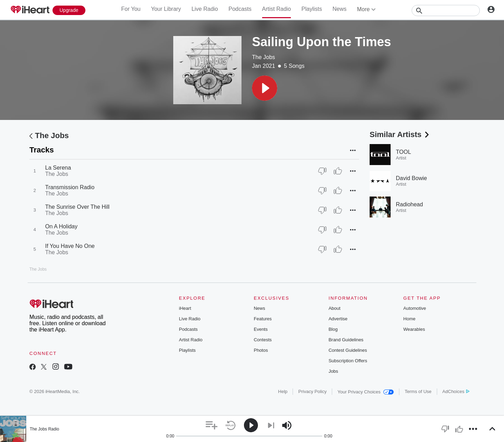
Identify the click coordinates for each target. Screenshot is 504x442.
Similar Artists (400, 134)
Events (261, 329)
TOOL (403, 152)
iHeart (185, 308)
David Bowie (411, 178)
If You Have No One (70, 246)
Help (283, 391)
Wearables (414, 329)
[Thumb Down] (322, 171)
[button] (265, 88)
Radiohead (409, 204)
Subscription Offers (348, 361)
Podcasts (240, 9)
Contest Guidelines (348, 350)
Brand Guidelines (346, 340)
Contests (263, 340)
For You (131, 9)
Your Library (166, 9)
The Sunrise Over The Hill (77, 207)
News (339, 9)
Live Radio (205, 9)
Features (263, 319)
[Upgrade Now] (69, 10)
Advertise (338, 319)
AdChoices (456, 391)
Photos (261, 350)
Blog (333, 329)
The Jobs (264, 57)
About (335, 308)
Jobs (333, 371)
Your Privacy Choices (366, 392)
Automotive (415, 308)
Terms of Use (418, 391)
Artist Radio (277, 9)
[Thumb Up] (338, 171)
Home (409, 319)
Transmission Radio (70, 187)
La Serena (58, 168)
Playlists (312, 9)
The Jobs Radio (44, 429)
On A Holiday (61, 226)
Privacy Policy (312, 391)
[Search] (446, 10)
